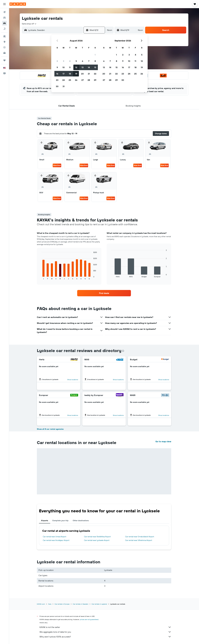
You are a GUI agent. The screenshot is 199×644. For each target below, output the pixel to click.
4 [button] (70, 61)
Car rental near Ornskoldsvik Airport (140, 537)
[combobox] (29, 24)
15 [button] (95, 67)
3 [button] (64, 61)
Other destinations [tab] (81, 520)
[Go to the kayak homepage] (18, 4)
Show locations (73, 380)
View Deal (57, 165)
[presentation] (123, 351)
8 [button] (95, 61)
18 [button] (70, 74)
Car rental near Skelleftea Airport (97, 537)
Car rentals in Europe (62, 604)
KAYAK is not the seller (105, 627)
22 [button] (95, 74)
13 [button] (83, 67)
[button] (4, 4)
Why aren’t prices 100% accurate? (105, 637)
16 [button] (57, 74)
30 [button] (57, 86)
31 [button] (64, 86)
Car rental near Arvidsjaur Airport (56, 540)
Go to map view (163, 441)
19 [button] (76, 74)
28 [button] (89, 80)
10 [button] (64, 67)
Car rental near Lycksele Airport (97, 540)
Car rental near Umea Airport (55, 537)
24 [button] (63, 80)
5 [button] (76, 61)
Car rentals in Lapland (99, 604)
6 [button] (83, 61)
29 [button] (95, 80)
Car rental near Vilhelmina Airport (139, 540)
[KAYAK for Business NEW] (4, 53)
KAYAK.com (41, 604)
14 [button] (89, 67)
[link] (104, 293)
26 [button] (76, 80)
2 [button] (57, 61)
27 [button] (83, 80)
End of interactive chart (40, 278)
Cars (50, 604)
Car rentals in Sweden (81, 604)
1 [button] (95, 55)
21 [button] (89, 74)
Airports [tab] (45, 520)
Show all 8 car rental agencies (50, 429)
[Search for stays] (4, 18)
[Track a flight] (4, 47)
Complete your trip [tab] (60, 520)
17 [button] (63, 74)
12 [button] (76, 67)
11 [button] (70, 67)
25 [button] (70, 80)
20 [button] (82, 74)
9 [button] (57, 67)
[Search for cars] (4, 23)
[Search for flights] (4, 12)
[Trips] (4, 60)
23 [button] (57, 80)
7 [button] (89, 61)
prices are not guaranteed (89, 619)
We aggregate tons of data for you (105, 632)
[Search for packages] (4, 29)
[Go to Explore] (4, 42)
